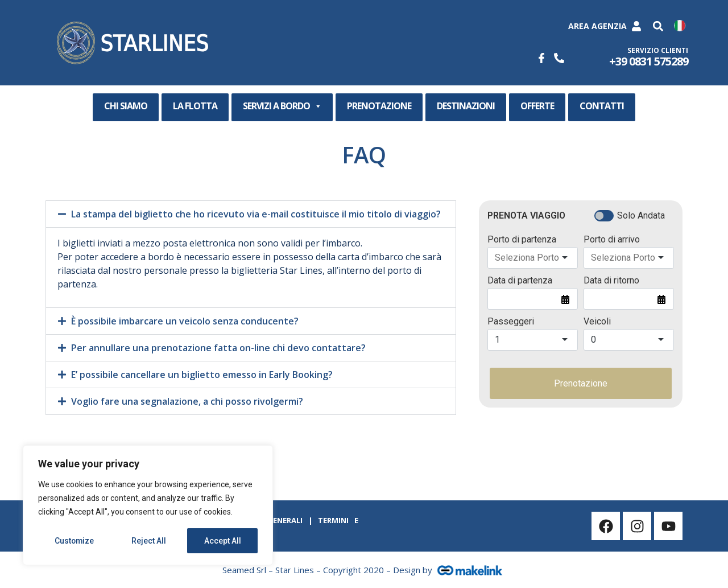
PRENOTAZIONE (379, 106)
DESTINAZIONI (466, 106)
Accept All (223, 541)
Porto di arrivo (612, 240)
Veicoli (597, 322)
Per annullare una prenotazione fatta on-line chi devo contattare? (218, 348)
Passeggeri (511, 322)
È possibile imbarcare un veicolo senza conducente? (185, 321)
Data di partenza (520, 281)
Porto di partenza (522, 240)
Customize (75, 541)
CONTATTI (602, 106)
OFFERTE (537, 106)
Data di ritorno (611, 281)
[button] (658, 26)
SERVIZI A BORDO (282, 106)
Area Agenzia (597, 26)
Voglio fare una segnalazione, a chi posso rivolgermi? (187, 401)
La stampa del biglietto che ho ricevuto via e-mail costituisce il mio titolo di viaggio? (256, 214)
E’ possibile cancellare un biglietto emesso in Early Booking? (202, 375)
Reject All (150, 541)
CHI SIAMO (126, 106)
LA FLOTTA (195, 106)
